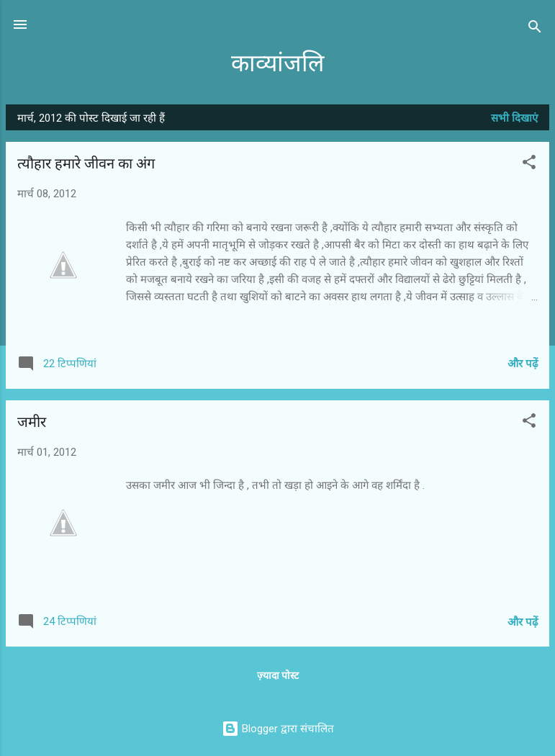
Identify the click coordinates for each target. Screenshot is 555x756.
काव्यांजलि (277, 64)
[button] (529, 165)
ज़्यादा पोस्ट (278, 675)
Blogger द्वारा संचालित (278, 729)
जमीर (32, 422)
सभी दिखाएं (514, 118)
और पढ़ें (523, 364)
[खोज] (535, 29)
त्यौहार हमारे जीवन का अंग (86, 164)
